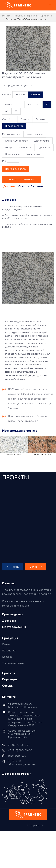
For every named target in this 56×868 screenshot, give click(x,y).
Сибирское (25, 148)
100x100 (35, 95)
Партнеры (10, 679)
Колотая (25, 119)
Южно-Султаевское (17, 141)
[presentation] (13, 567)
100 (20, 105)
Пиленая (40, 119)
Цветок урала (42, 141)
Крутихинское (34, 154)
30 (16, 111)
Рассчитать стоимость (22, 179)
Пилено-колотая (14, 126)
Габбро (9, 148)
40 (7, 111)
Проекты (9, 673)
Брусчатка (9, 650)
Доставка (10, 186)
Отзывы (8, 686)
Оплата (24, 186)
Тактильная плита (13, 663)
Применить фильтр (16, 169)
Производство (12, 614)
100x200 (20, 95)
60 (38, 105)
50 (47, 105)
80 (29, 105)
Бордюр (7, 657)
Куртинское (44, 148)
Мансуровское (35, 134)
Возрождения (13, 154)
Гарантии (37, 186)
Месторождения (14, 627)
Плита (6, 644)
